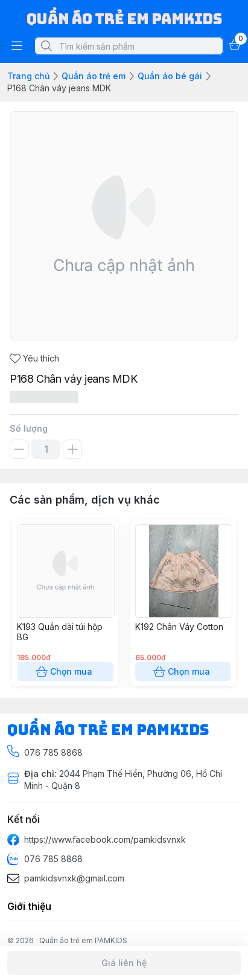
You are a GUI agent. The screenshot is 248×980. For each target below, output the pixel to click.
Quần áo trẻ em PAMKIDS (83, 940)
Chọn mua (65, 672)
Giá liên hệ (124, 963)
